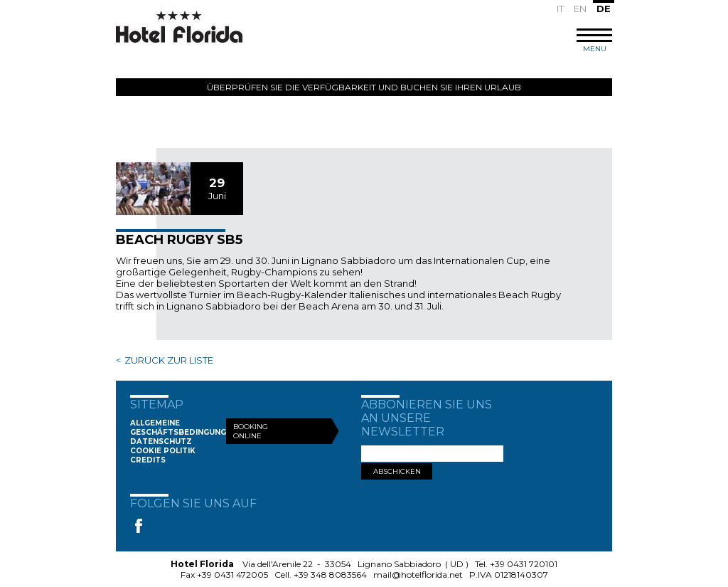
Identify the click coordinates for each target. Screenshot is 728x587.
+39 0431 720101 (524, 564)
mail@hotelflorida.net (418, 575)
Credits (148, 460)
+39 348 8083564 (330, 575)
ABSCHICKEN (397, 471)
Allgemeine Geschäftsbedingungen (183, 428)
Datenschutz (161, 441)
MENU (594, 41)
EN (580, 9)
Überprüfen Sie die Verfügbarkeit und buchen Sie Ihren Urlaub (364, 87)
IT (560, 9)
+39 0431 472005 (232, 575)
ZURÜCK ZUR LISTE (169, 360)
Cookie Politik (163, 451)
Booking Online (251, 431)
